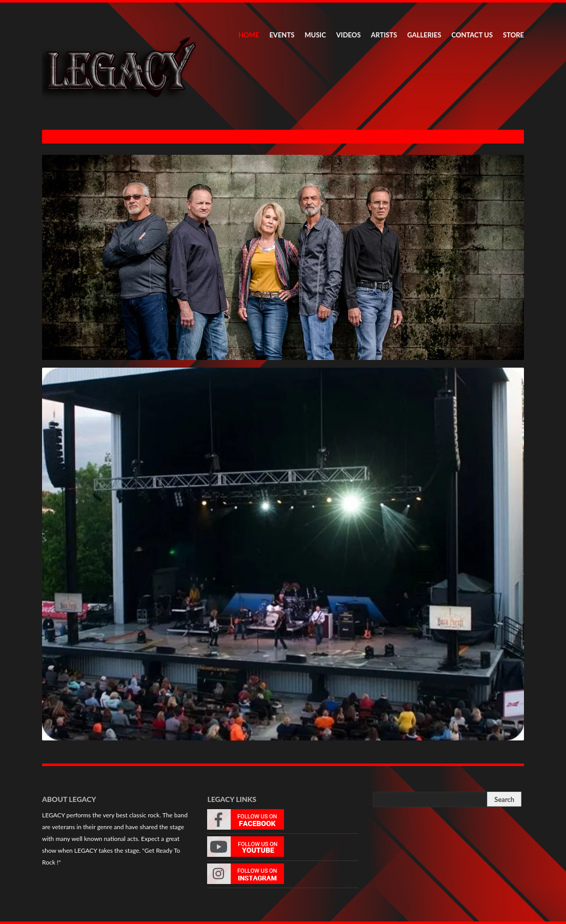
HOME (249, 35)
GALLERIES (424, 35)
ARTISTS (384, 35)
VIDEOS (349, 35)
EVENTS (282, 35)
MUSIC (315, 35)
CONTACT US (472, 35)
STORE (513, 35)
